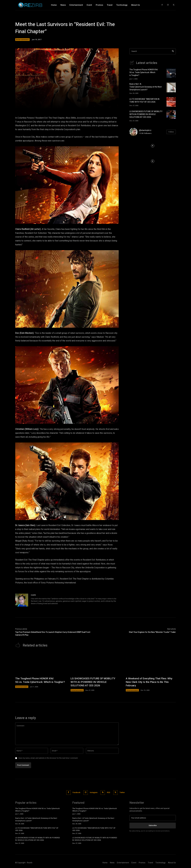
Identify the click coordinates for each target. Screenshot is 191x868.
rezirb (33, 595)
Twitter (125, 792)
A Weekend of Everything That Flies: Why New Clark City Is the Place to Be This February (151, 682)
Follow (171, 132)
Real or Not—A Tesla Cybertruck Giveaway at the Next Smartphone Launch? (146, 87)
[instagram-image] (137, 146)
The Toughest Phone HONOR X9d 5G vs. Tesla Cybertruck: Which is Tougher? (144, 72)
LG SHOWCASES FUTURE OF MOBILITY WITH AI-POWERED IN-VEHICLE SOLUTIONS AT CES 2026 (146, 114)
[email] (153, 818)
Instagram (93, 792)
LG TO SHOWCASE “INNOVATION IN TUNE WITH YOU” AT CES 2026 (144, 101)
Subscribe (153, 825)
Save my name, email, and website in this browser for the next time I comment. (48, 758)
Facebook (74, 792)
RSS (110, 792)
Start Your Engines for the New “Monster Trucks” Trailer (152, 632)
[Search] (173, 51)
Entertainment (22, 40)
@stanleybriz (145, 130)
